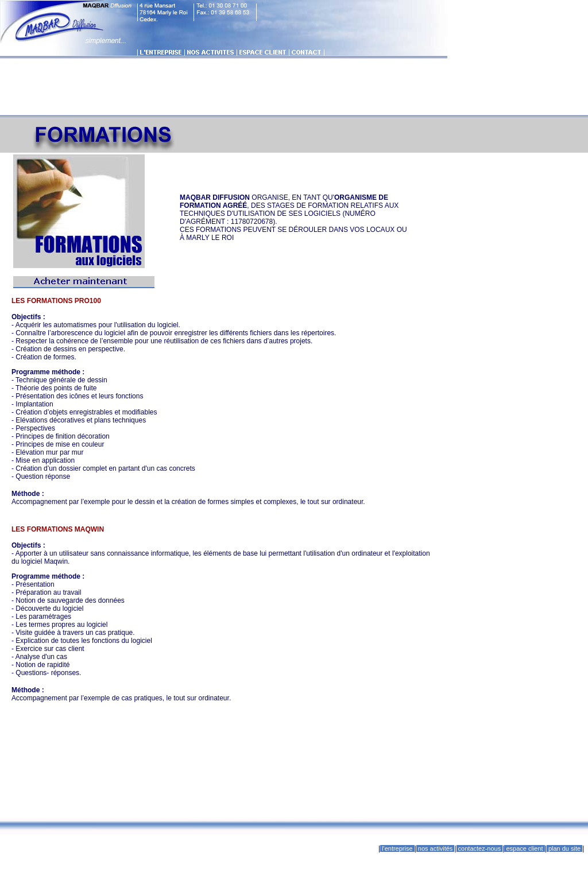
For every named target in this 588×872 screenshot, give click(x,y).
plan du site (564, 848)
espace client (524, 848)
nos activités (436, 848)
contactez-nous (480, 848)
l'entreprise (397, 848)
